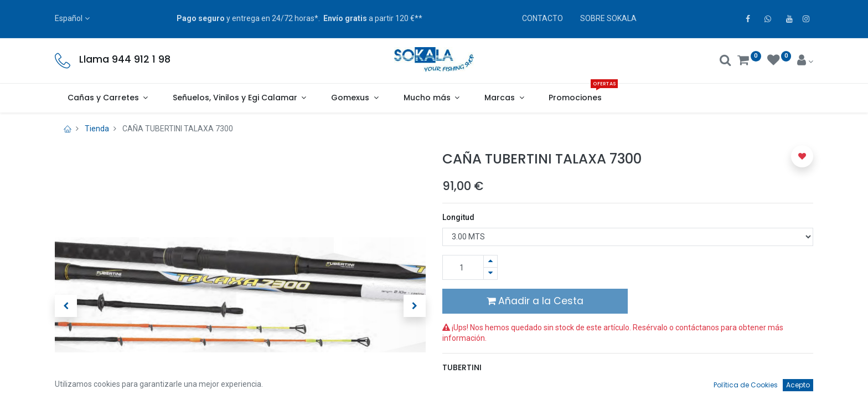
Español (69, 18)
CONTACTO (542, 18)
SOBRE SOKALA (608, 18)
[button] (66, 306)
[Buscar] (725, 62)
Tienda (97, 129)
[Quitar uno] (490, 273)
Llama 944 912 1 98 (125, 59)
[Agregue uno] (490, 261)
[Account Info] (805, 62)
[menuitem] (575, 98)
